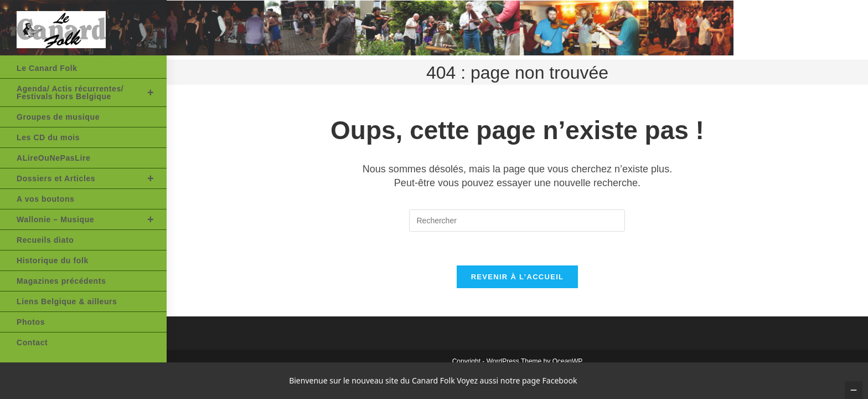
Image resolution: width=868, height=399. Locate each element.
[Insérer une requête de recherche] (517, 221)
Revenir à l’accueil (518, 277)
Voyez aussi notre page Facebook (517, 380)
